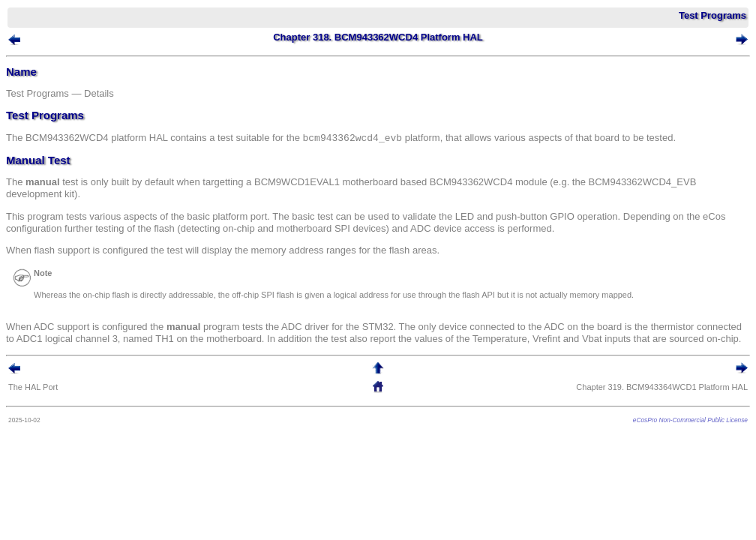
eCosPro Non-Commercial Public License (690, 420)
